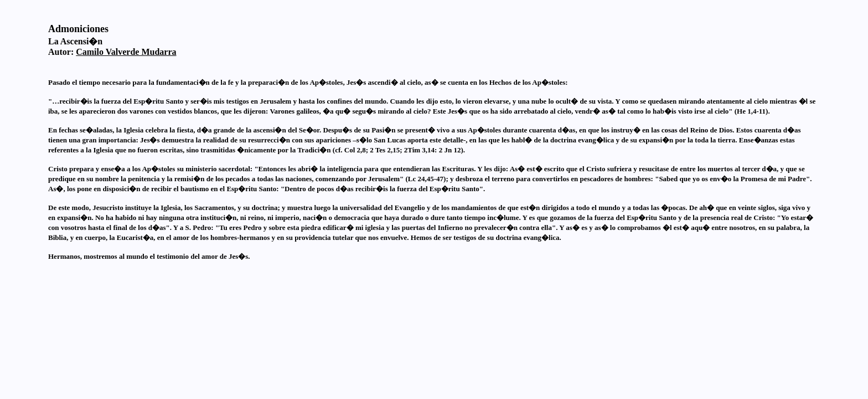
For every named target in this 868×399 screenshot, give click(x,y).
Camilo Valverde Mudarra (126, 52)
